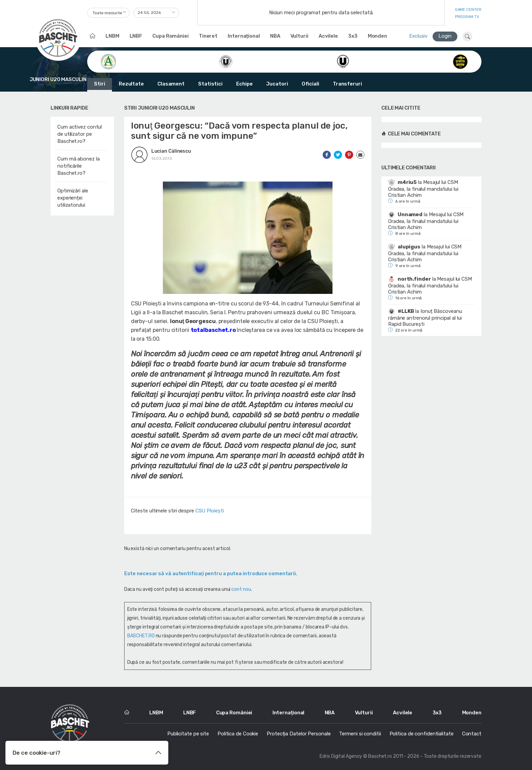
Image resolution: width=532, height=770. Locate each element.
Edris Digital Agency (341, 756)
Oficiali (310, 84)
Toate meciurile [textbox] (107, 13)
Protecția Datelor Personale (299, 734)
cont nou (241, 589)
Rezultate (131, 84)
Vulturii (299, 36)
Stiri (100, 84)
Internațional (244, 36)
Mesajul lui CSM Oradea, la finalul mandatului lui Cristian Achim (423, 189)
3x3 (353, 36)
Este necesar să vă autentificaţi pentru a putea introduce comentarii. (211, 574)
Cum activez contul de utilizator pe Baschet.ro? (80, 134)
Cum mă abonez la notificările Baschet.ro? (78, 166)
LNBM (112, 36)
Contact (472, 734)
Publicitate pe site (188, 734)
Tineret (208, 36)
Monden (377, 36)
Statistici (210, 84)
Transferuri (347, 84)
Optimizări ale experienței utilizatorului (73, 198)
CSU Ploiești (210, 511)
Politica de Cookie (238, 734)
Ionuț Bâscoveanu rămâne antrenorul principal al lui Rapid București (425, 318)
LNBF (136, 36)
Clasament (171, 84)
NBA (275, 36)
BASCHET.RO (141, 636)
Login (445, 36)
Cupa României (170, 36)
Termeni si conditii (360, 734)
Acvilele (328, 36)
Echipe (244, 84)
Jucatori (277, 84)
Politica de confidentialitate (422, 734)
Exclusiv (418, 36)
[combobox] (108, 13)
